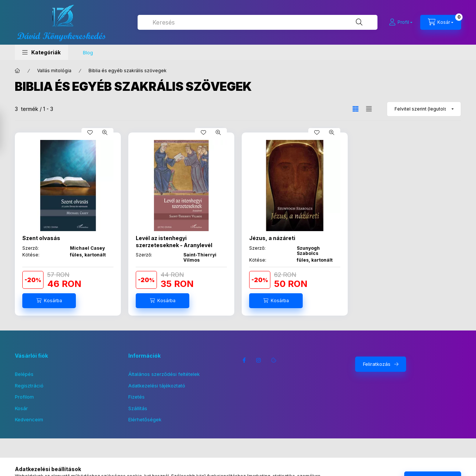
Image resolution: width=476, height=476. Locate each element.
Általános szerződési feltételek (164, 374)
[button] (41, 52)
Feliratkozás (377, 364)
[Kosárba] (49, 301)
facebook (244, 360)
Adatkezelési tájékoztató (157, 386)
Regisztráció (29, 386)
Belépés (24, 374)
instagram (259, 360)
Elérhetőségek (145, 419)
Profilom (24, 397)
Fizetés (136, 397)
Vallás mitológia (54, 71)
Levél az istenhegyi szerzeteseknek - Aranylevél (174, 241)
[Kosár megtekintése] (441, 22)
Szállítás (138, 408)
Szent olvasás (41, 238)
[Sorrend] (424, 109)
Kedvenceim (29, 419)
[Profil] (401, 22)
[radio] (369, 109)
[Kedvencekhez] (90, 132)
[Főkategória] (17, 71)
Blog (88, 52)
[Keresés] (359, 22)
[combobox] (258, 22)
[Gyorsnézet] (105, 132)
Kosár (21, 408)
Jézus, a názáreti (272, 238)
